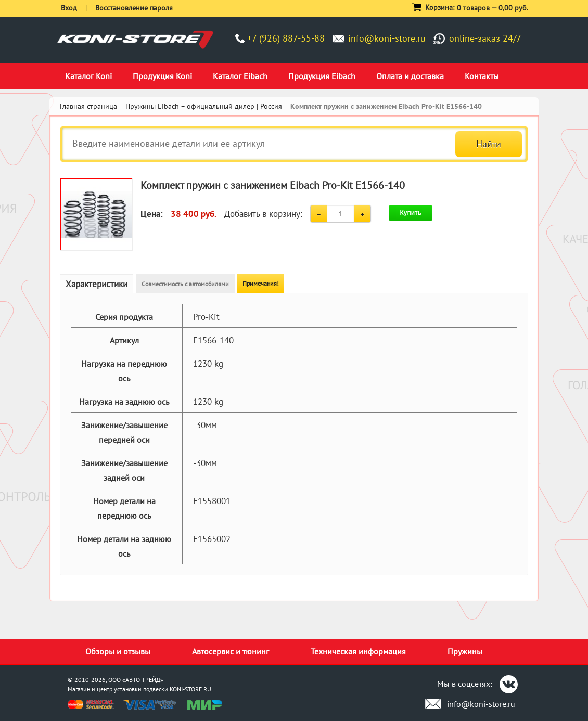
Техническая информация (358, 651)
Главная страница (88, 106)
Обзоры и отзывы (118, 651)
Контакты (482, 76)
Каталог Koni (88, 76)
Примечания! (261, 283)
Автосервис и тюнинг (231, 651)
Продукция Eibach (322, 76)
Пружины (465, 651)
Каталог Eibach (240, 76)
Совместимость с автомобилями (185, 284)
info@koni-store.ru (387, 38)
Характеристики (97, 284)
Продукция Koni (162, 76)
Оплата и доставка (410, 76)
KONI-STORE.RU (190, 689)
